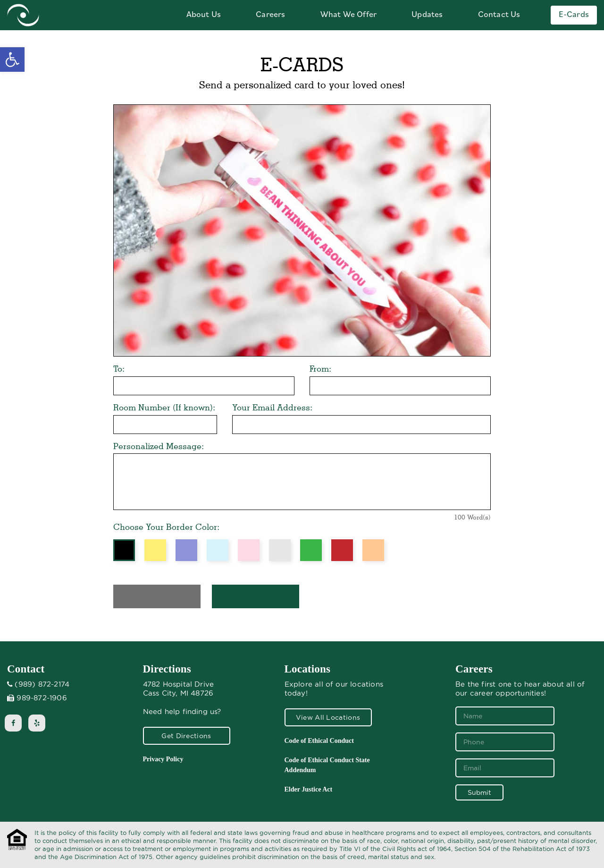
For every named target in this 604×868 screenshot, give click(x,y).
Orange (373, 550)
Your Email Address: (272, 407)
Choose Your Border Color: (166, 527)
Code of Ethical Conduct (319, 741)
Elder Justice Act (309, 789)
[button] (12, 60)
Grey (280, 550)
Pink (249, 550)
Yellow (155, 550)
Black (124, 550)
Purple (186, 550)
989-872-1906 (42, 698)
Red (342, 550)
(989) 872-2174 (42, 684)
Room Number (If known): (164, 407)
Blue (218, 550)
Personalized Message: (159, 446)
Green (311, 550)
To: (119, 369)
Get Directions (186, 736)
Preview (157, 596)
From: (320, 369)
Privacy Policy (163, 759)
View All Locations (328, 717)
